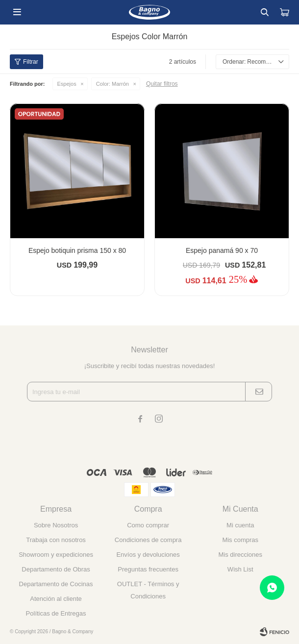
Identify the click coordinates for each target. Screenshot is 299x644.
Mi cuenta (240, 525)
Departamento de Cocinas (56, 584)
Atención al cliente (56, 599)
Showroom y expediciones (56, 555)
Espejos (67, 84)
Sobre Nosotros (56, 525)
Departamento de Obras (56, 569)
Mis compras (240, 540)
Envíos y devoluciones (148, 555)
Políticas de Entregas (56, 613)
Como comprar (148, 525)
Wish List (240, 569)
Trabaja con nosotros (56, 540)
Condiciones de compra (148, 540)
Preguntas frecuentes (148, 569)
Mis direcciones (240, 555)
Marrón (112, 84)
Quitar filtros (162, 84)
